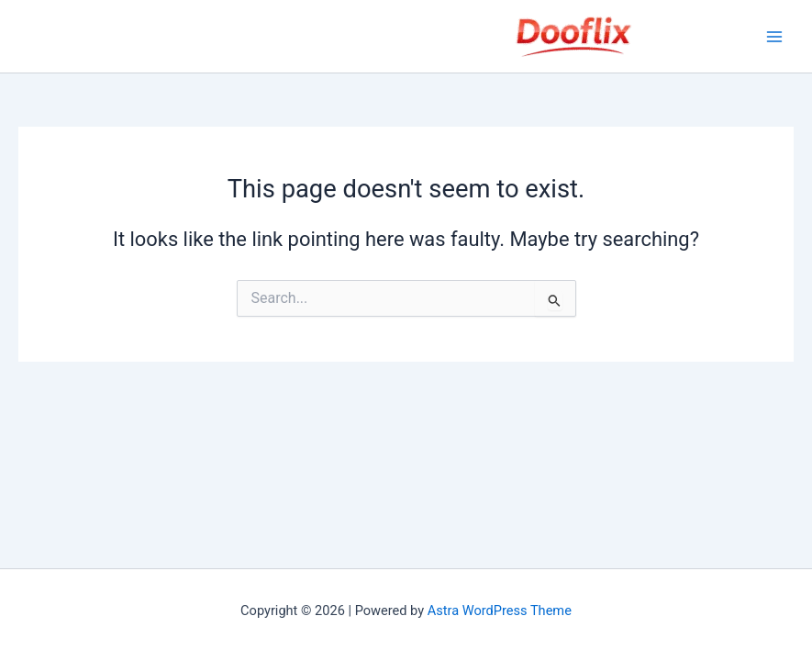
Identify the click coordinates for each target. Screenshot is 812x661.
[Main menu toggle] (774, 37)
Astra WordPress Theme (500, 611)
